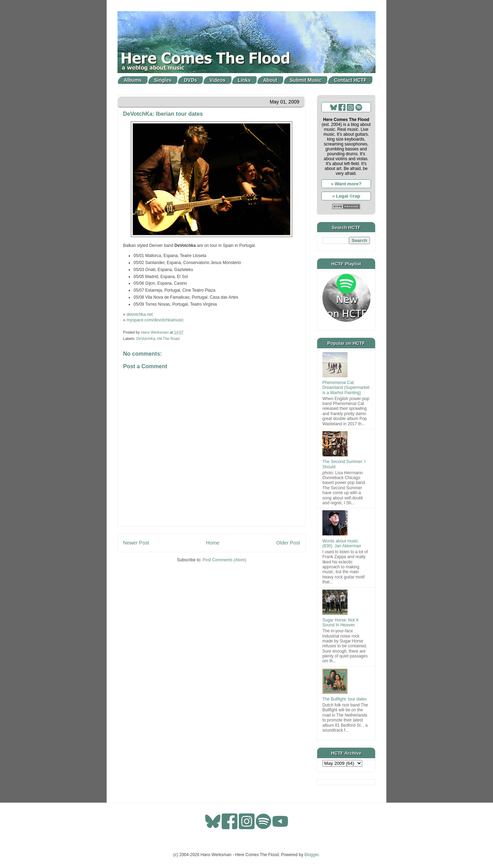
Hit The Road (168, 339)
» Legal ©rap (346, 196)
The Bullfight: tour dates (345, 699)
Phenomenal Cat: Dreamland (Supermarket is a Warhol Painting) (346, 388)
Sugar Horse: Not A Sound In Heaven (340, 622)
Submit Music (306, 80)
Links (244, 80)
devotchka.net (140, 314)
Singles (163, 80)
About (270, 80)
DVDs (190, 80)
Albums (133, 80)
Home (213, 543)
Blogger (312, 855)
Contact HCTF (350, 80)
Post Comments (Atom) (224, 560)
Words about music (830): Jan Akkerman (342, 543)
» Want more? (346, 184)
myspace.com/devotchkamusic (155, 320)
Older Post (288, 543)
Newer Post (136, 543)
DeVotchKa (146, 339)
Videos (217, 80)
